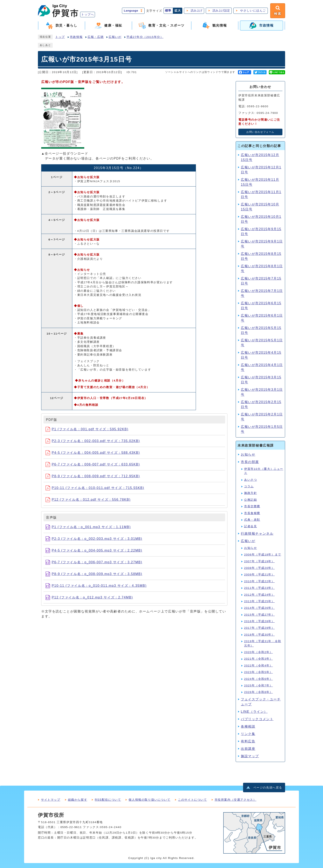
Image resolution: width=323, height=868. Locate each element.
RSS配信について (108, 800)
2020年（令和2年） (258, 652)
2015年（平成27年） (259, 615)
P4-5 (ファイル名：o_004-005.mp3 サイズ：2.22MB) (94, 550)
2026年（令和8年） (258, 692)
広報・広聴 (96, 37)
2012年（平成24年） (259, 595)
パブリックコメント (257, 719)
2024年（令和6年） (258, 679)
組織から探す (78, 800)
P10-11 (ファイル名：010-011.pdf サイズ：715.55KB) (95, 488)
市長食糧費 (252, 513)
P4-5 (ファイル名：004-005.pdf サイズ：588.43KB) (93, 453)
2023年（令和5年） (258, 672)
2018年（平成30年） (259, 635)
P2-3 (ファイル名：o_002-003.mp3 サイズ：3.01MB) (94, 539)
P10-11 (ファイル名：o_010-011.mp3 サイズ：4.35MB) (96, 586)
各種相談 (248, 726)
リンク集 (248, 734)
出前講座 (248, 749)
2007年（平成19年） (259, 561)
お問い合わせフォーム (260, 132)
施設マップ (250, 756)
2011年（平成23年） (259, 588)
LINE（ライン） (254, 712)
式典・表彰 (252, 520)
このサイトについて (192, 800)
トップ (60, 37)
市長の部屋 (250, 462)
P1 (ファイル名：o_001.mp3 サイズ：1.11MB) (88, 527)
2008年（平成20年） (259, 568)
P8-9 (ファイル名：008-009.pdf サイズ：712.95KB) (93, 476)
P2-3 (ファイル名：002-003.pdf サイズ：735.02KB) (93, 441)
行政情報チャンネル (257, 534)
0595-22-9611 (71, 827)
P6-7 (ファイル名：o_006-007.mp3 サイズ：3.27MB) (94, 562)
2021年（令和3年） (258, 659)
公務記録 (250, 500)
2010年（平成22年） (259, 581)
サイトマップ (51, 800)
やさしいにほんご (253, 11)
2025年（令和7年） (258, 685)
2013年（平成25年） (259, 601)
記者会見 (250, 526)
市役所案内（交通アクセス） (236, 800)
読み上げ (197, 11)
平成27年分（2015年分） (145, 37)
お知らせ (248, 454)
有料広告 (248, 741)
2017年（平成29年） (259, 628)
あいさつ (250, 480)
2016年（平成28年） (259, 621)
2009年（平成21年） (259, 575)
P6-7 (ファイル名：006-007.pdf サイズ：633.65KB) (93, 464)
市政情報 (76, 37)
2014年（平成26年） (259, 608)
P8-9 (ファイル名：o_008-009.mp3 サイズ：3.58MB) (94, 574)
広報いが (115, 37)
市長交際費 (252, 506)
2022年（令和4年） (258, 666)
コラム (249, 486)
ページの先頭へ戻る (268, 788)
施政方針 (250, 493)
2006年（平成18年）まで (263, 555)
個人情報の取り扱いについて (149, 800)
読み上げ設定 (221, 11)
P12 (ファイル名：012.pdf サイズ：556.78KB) (88, 500)
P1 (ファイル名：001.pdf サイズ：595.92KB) (87, 429)
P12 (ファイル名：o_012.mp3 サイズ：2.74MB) (89, 597)
